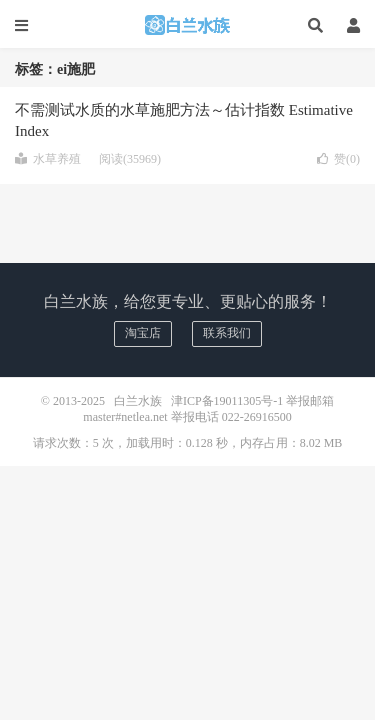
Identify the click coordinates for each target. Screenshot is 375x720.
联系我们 (227, 333)
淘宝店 (143, 333)
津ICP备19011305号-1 (227, 401)
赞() (338, 159)
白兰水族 (188, 25)
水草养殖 (48, 159)
